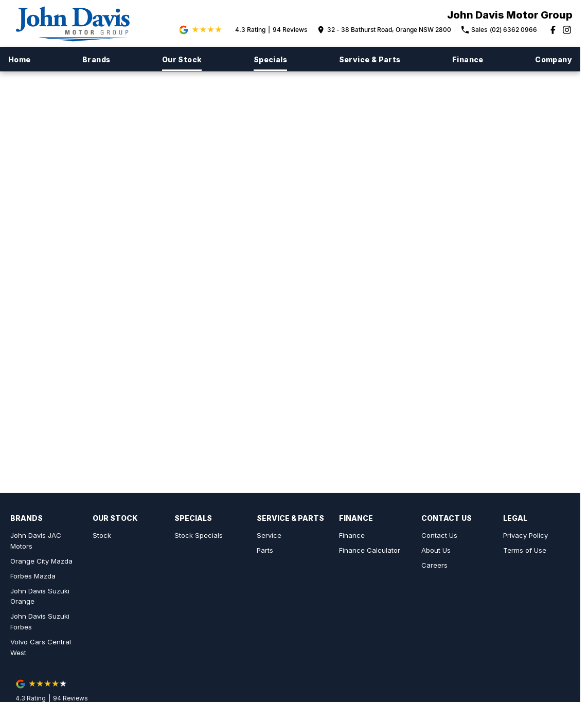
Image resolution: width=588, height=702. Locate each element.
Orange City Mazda (41, 561)
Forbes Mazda (33, 576)
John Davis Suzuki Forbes (40, 621)
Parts (265, 550)
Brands (96, 59)
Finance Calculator (370, 550)
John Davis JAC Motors (36, 541)
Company (554, 59)
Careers (434, 565)
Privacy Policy (525, 535)
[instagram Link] (567, 30)
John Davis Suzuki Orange (40, 596)
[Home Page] (77, 23)
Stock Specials (199, 535)
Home (20, 59)
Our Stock (182, 59)
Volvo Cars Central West (41, 647)
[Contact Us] (384, 30)
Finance (468, 59)
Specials (270, 59)
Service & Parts (370, 59)
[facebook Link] (553, 30)
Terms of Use (525, 550)
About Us (436, 550)
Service (269, 535)
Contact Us (439, 535)
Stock (102, 535)
